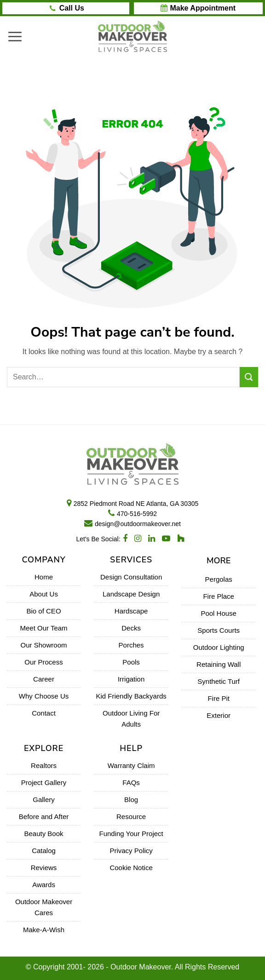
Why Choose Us (44, 696)
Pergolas (219, 579)
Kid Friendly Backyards (131, 696)
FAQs (131, 782)
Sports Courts (219, 630)
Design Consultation (131, 577)
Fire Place (219, 596)
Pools (131, 662)
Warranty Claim (131, 765)
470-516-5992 (137, 514)
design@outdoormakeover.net (138, 524)
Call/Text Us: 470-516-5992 (72, 8)
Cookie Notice (131, 868)
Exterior (219, 715)
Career (44, 679)
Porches (131, 645)
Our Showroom (44, 645)
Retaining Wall (219, 664)
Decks (131, 628)
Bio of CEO (44, 611)
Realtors (44, 765)
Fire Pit (219, 698)
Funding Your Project (131, 834)
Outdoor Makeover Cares (44, 907)
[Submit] (249, 377)
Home (44, 577)
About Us (44, 594)
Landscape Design (131, 594)
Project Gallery (44, 782)
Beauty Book (44, 834)
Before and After (44, 817)
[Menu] (15, 36)
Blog (131, 799)
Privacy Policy (131, 851)
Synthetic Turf (219, 681)
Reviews (44, 868)
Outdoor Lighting (219, 647)
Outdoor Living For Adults (131, 719)
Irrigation (131, 679)
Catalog (44, 851)
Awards (44, 885)
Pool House (219, 613)
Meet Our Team (43, 628)
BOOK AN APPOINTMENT (198, 8)
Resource (131, 817)
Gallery (44, 799)
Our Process (43, 662)
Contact (44, 713)
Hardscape (131, 611)
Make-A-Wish (44, 930)
